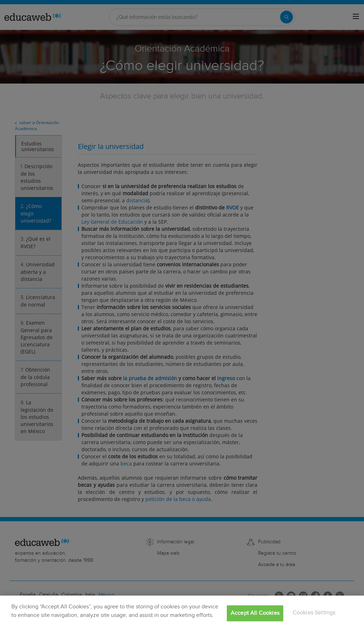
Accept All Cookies (255, 613)
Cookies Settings (314, 613)
